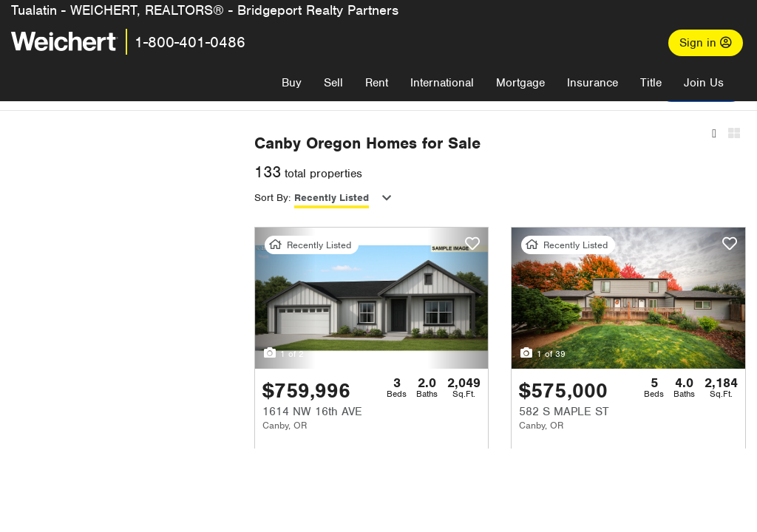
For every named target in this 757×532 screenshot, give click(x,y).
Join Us (704, 83)
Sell (333, 83)
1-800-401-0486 (190, 42)
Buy (292, 83)
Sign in (706, 43)
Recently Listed (391, 198)
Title (651, 83)
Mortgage (520, 83)
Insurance (593, 83)
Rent (377, 83)
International (442, 83)
